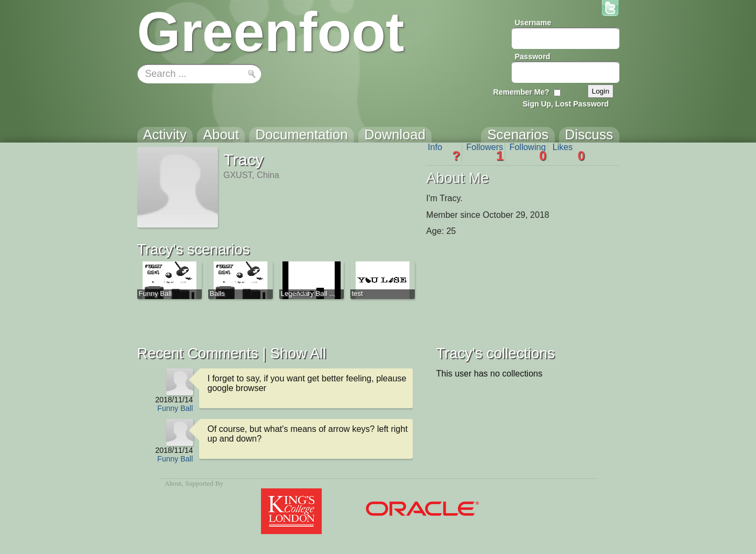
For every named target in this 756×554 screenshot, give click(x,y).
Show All (298, 353)
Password (533, 56)
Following (528, 152)
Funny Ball (175, 408)
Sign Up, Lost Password (566, 104)
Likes (569, 152)
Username (533, 23)
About (173, 484)
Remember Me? (521, 92)
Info (444, 152)
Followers (485, 152)
